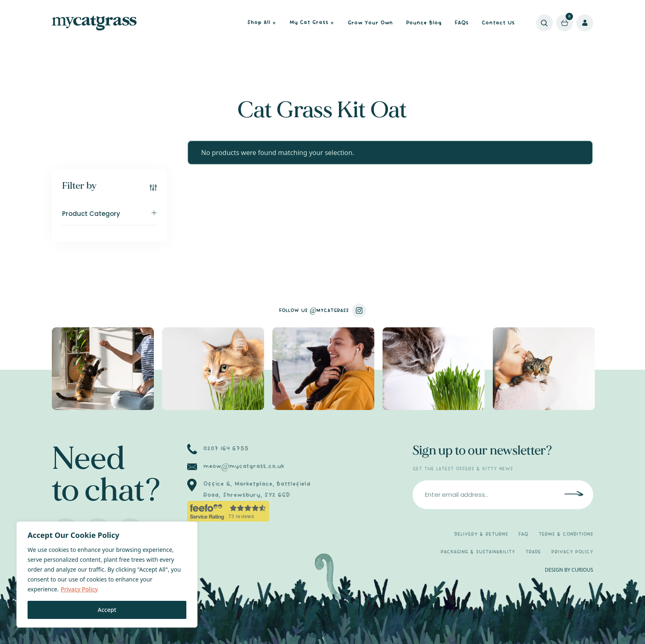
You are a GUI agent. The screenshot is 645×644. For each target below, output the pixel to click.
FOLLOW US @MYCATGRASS (323, 310)
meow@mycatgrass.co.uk (244, 466)
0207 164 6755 (226, 449)
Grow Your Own (370, 23)
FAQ (523, 534)
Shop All (262, 23)
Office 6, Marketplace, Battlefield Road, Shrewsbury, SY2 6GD (257, 490)
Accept (107, 610)
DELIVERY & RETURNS (481, 534)
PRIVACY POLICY (572, 552)
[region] (107, 575)
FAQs (462, 23)
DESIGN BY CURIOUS (569, 570)
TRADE (533, 552)
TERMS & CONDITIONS (566, 534)
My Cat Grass (312, 23)
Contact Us (498, 23)
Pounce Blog (424, 23)
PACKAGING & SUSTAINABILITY (478, 552)
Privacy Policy (79, 589)
